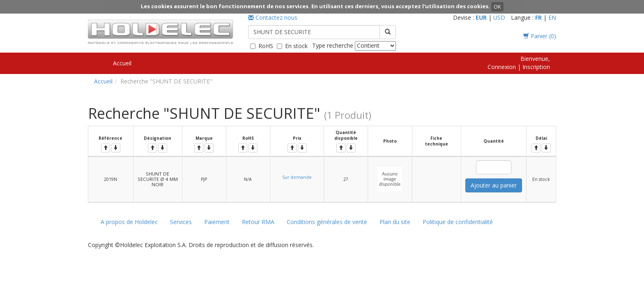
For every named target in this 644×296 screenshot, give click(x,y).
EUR (481, 17)
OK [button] (497, 7)
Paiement (217, 222)
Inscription (536, 67)
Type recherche (333, 45)
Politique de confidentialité (458, 222)
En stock (296, 46)
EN (552, 17)
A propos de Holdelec (129, 222)
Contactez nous (273, 17)
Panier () (540, 36)
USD (499, 17)
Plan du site (395, 222)
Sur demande (297, 177)
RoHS (266, 46)
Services (181, 222)
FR (538, 17)
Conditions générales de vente (327, 222)
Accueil (122, 63)
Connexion (502, 67)
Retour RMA (258, 222)
